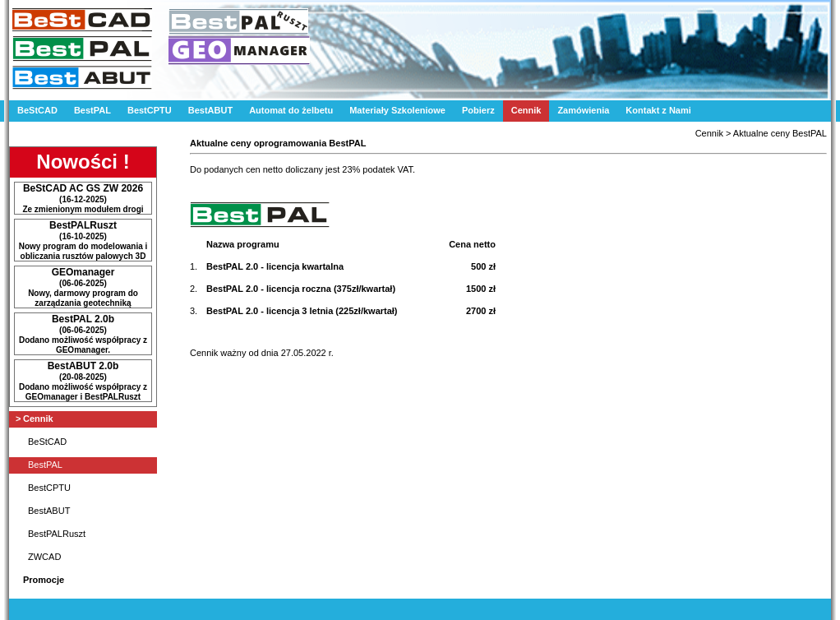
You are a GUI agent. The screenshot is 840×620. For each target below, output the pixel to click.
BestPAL (92, 110)
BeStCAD (37, 110)
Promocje (44, 580)
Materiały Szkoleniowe (397, 110)
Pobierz (478, 110)
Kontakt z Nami (658, 110)
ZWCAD (44, 557)
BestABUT (210, 110)
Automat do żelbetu (291, 110)
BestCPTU (150, 110)
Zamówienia (583, 110)
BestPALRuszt (57, 534)
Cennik (526, 110)
